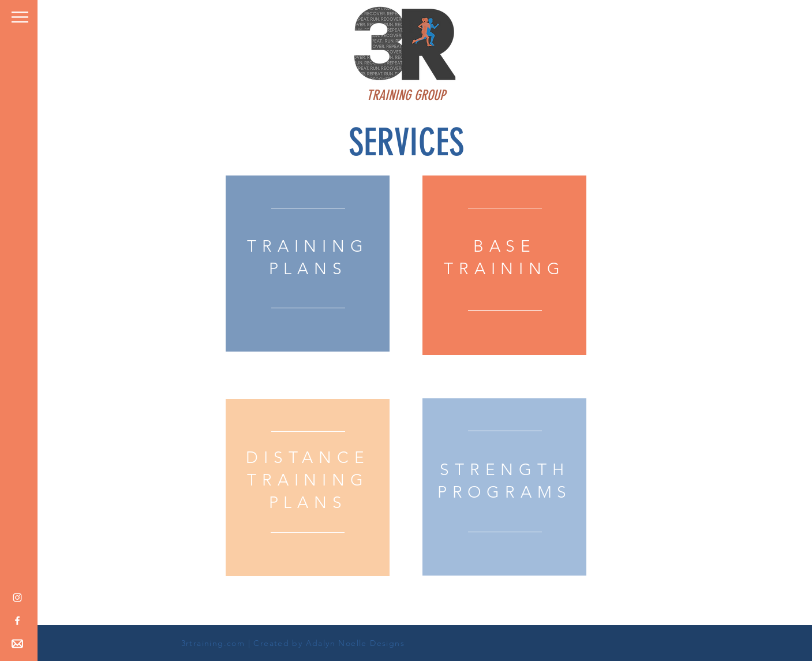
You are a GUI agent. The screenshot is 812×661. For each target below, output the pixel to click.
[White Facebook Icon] (17, 621)
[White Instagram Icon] (17, 597)
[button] (20, 17)
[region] (308, 264)
